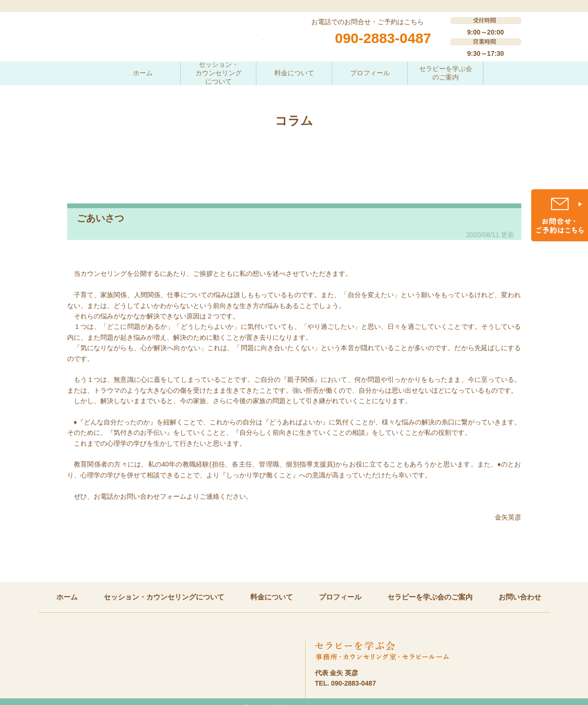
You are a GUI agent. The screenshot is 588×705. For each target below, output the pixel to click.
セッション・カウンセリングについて (219, 73)
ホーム (143, 73)
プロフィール (370, 73)
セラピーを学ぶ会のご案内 (446, 73)
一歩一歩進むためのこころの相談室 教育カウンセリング (165, 43)
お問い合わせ (520, 597)
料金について (294, 73)
